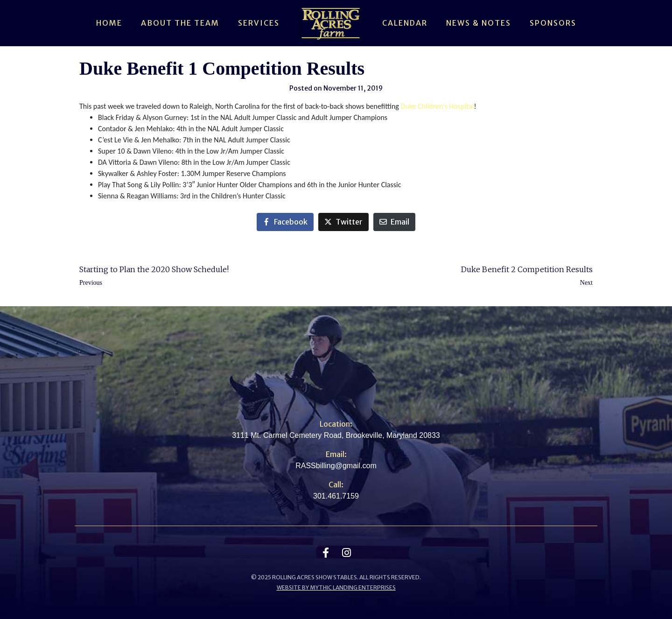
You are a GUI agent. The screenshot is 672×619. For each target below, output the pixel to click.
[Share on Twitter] (343, 222)
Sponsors (553, 23)
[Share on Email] (394, 222)
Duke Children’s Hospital (437, 106)
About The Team (180, 23)
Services (259, 23)
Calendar (405, 23)
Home (109, 23)
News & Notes (479, 23)
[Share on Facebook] (285, 222)
